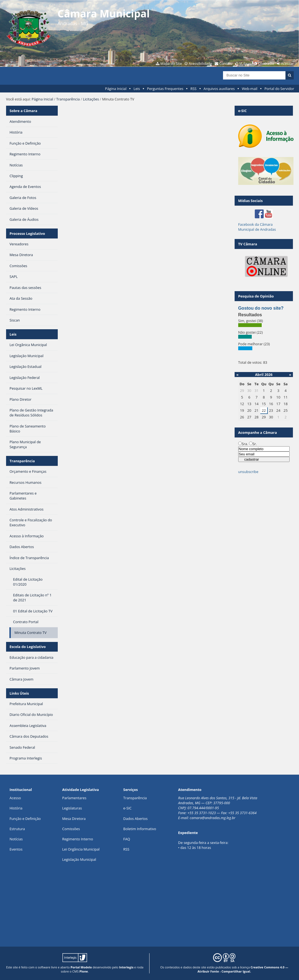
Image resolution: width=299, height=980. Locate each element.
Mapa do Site (171, 63)
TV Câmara (248, 244)
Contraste (266, 63)
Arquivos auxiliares (219, 89)
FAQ (127, 839)
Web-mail (250, 89)
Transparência (68, 99)
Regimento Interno (78, 839)
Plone (84, 971)
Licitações (91, 99)
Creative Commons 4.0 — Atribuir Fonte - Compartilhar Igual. (243, 969)
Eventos (16, 849)
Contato (226, 63)
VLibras (245, 63)
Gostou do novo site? (261, 308)
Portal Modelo (81, 967)
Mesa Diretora (74, 819)
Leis (137, 89)
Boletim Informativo (140, 829)
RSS (193, 89)
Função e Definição (25, 819)
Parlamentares (74, 798)
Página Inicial (116, 89)
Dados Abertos (135, 819)
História (16, 808)
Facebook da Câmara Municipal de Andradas (257, 227)
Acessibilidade (200, 63)
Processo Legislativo (27, 233)
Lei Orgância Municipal (81, 849)
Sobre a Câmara (23, 111)
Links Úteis (19, 693)
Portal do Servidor (279, 89)
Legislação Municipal (79, 859)
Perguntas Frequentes (165, 89)
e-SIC (127, 808)
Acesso (15, 798)
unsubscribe (248, 472)
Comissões (71, 829)
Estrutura (17, 829)
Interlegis (126, 967)
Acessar (287, 63)
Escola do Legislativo (27, 647)
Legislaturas (72, 808)
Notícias (16, 839)
